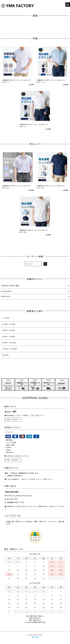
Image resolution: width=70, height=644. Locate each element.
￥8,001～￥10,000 (9, 343)
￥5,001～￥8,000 (8, 336)
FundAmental (6, 291)
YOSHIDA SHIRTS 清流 (10, 286)
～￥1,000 (5, 318)
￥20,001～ (6, 355)
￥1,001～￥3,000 (8, 324)
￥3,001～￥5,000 (8, 330)
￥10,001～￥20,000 (9, 349)
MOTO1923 (6, 297)
